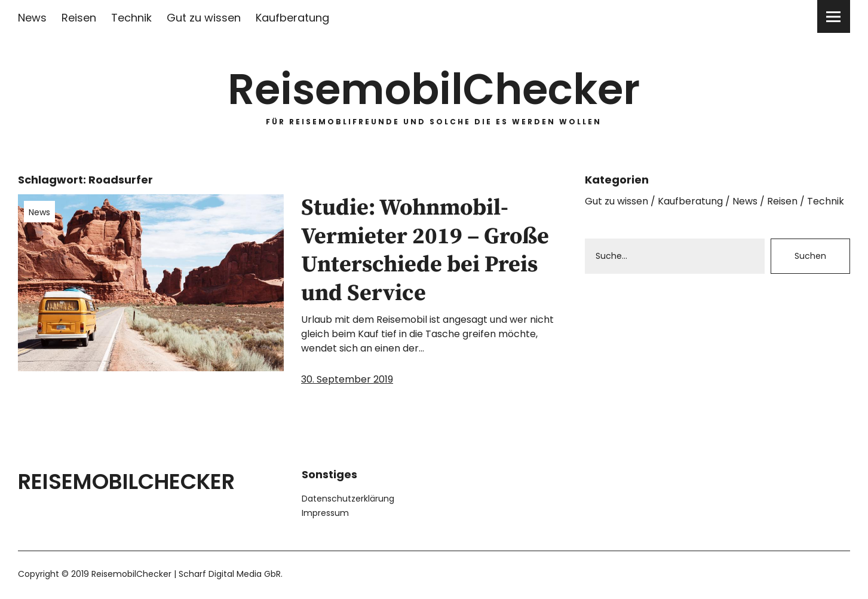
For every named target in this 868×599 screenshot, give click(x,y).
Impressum (325, 513)
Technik (131, 18)
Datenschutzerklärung (348, 499)
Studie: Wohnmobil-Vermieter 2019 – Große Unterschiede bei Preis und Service (425, 251)
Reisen (79, 18)
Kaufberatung (292, 18)
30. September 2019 (347, 379)
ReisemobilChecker (434, 89)
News (32, 18)
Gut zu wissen (204, 18)
